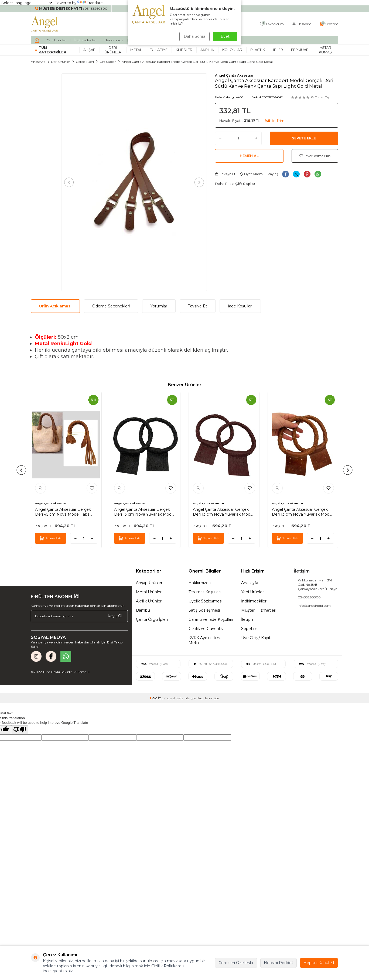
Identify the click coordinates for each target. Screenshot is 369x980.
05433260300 (309, 597)
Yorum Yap (323, 97)
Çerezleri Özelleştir (236, 963)
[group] (134, 182)
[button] (71, 182)
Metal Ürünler (149, 592)
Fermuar (300, 50)
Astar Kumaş (325, 50)
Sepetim (249, 629)
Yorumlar (159, 306)
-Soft (155, 698)
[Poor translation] (20, 730)
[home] (37, 40)
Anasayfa (38, 62)
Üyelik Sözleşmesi (205, 601)
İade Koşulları (240, 306)
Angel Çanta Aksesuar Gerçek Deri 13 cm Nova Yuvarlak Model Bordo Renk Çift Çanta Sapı (223, 512)
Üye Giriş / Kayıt (256, 638)
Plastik (258, 50)
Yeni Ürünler (57, 40)
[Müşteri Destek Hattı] (71, 9)
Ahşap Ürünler (149, 583)
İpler (278, 50)
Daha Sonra (194, 36)
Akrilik (207, 50)
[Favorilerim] (272, 24)
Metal (136, 50)
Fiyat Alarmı (252, 174)
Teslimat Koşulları (205, 592)
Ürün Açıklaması (55, 306)
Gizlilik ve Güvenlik (206, 629)
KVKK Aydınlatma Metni (205, 640)
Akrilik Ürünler (149, 601)
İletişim (248, 619)
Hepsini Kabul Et (319, 963)
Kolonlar (232, 50)
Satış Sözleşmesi (204, 610)
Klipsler (184, 50)
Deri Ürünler (113, 50)
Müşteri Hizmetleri (259, 610)
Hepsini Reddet (279, 963)
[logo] (45, 24)
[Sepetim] (329, 24)
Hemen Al (249, 156)
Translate (90, 3)
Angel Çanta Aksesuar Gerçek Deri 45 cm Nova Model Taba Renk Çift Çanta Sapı (63, 512)
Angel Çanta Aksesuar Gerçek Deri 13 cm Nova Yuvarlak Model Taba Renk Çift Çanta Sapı (302, 512)
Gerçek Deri (85, 62)
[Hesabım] (302, 24)
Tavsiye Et (225, 174)
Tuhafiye (159, 50)
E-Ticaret (169, 698)
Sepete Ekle (304, 138)
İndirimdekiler (85, 40)
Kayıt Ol (115, 616)
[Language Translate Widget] (27, 3)
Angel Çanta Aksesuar (234, 75)
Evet (225, 36)
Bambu (143, 610)
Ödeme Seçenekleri (111, 306)
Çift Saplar (108, 62)
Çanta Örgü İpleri (152, 619)
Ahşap (89, 50)
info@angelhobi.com (314, 606)
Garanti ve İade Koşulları (211, 619)
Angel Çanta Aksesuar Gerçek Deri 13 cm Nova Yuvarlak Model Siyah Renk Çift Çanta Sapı (144, 512)
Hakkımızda (114, 40)
